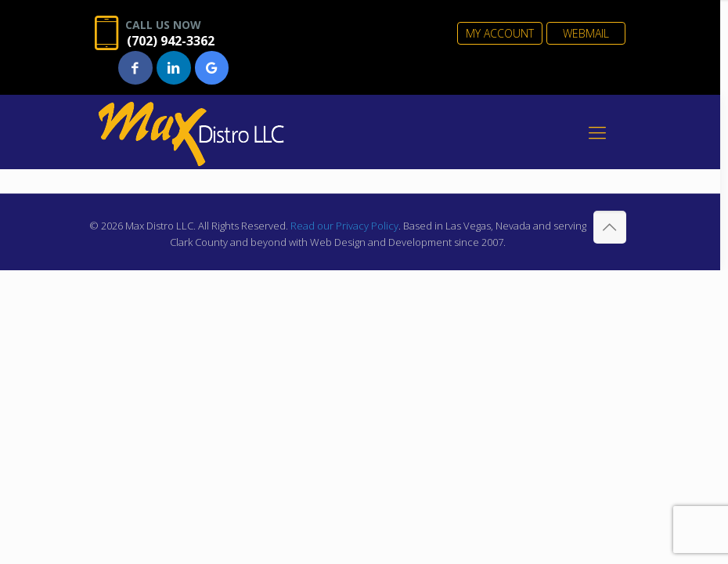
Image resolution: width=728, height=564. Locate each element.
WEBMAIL (586, 33)
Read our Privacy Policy (344, 226)
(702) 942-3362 (171, 41)
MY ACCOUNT (500, 33)
